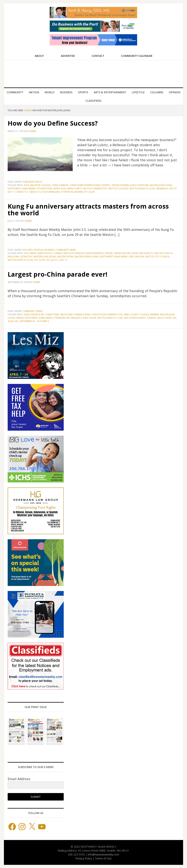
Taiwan (151, 318)
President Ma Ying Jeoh (68, 318)
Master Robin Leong (87, 257)
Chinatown (52, 314)
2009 (27, 314)
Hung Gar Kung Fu (143, 253)
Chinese (58, 253)
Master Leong (66, 257)
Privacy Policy (84, 858)
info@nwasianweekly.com (103, 854)
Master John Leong (161, 185)
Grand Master (122, 253)
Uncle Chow (164, 318)
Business (49, 250)
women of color (85, 192)
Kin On (159, 253)
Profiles (39, 250)
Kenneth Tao (115, 314)
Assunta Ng (37, 314)
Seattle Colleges (118, 188)
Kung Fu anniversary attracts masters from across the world (93, 209)
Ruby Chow (89, 318)
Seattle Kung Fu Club (142, 188)
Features (28, 250)
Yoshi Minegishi (51, 192)
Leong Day (26, 257)
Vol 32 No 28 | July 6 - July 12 (51, 260)
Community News (66, 250)
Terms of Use (103, 858)
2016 (27, 185)
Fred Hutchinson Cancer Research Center (88, 253)
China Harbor (60, 185)
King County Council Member (142, 314)
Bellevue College (40, 185)
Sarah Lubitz (74, 188)
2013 (27, 253)
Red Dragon (137, 257)
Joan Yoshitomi (139, 185)
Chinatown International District (90, 185)
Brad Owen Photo (41, 253)
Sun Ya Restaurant (135, 318)
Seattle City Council (157, 257)
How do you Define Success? (55, 123)
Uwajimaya (162, 188)
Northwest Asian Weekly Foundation (30, 188)
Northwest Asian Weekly (93, 72)
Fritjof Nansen (120, 185)
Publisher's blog (32, 182)
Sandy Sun (59, 188)
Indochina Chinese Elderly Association (83, 314)
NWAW (20, 318)
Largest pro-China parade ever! (60, 274)
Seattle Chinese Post (95, 188)
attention (67, 192)
